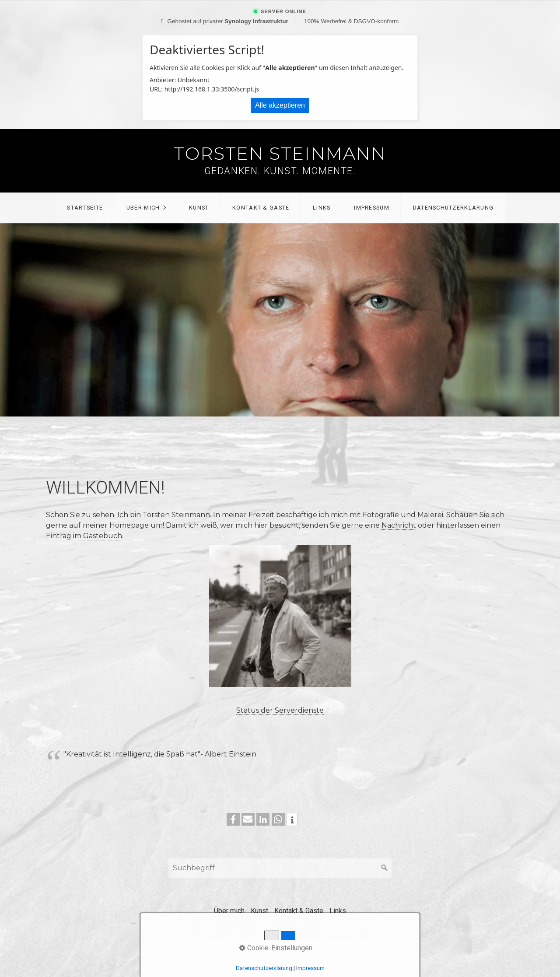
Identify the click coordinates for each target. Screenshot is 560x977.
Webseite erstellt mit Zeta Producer (322, 929)
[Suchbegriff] (280, 868)
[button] (233, 819)
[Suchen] (385, 868)
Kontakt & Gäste (261, 208)
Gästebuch (103, 536)
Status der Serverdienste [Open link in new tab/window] (280, 710)
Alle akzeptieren (280, 105)
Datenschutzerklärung (453, 208)
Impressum (372, 208)
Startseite (85, 208)
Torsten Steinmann (280, 153)
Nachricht (399, 525)
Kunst (199, 208)
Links (322, 208)
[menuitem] (85, 208)
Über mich (143, 208)
